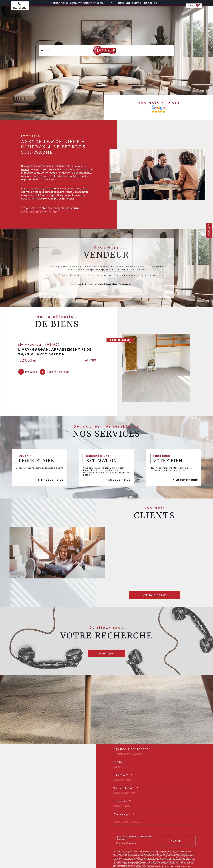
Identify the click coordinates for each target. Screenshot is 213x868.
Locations (80, 13)
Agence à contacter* (132, 749)
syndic (166, 13)
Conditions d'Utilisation (168, 866)
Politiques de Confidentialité (147, 866)
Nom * (120, 762)
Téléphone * (126, 788)
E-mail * (123, 801)
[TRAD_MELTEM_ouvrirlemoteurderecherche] (20, 13)
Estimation (147, 13)
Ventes (62, 13)
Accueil (46, 13)
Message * (124, 814)
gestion (127, 13)
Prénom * (123, 775)
